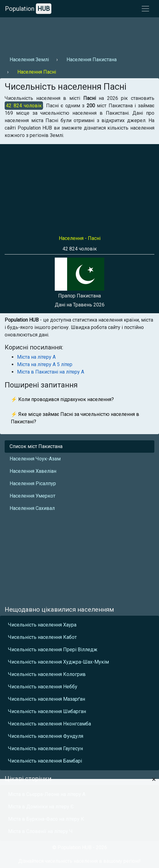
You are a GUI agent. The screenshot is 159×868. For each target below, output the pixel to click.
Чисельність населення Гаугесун (45, 748)
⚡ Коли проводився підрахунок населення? (62, 399)
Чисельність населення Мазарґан (47, 699)
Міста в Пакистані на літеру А (51, 372)
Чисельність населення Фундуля (46, 736)
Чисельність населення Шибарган (47, 711)
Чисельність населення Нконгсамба (49, 724)
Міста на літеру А (36, 357)
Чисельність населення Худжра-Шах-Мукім (58, 662)
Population (28, 9)
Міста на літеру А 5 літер (45, 364)
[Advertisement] (79, 34)
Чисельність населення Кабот (42, 637)
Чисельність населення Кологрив (47, 674)
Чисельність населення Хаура (42, 625)
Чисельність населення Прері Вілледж (53, 650)
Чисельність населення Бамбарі (45, 761)
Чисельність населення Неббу (43, 687)
